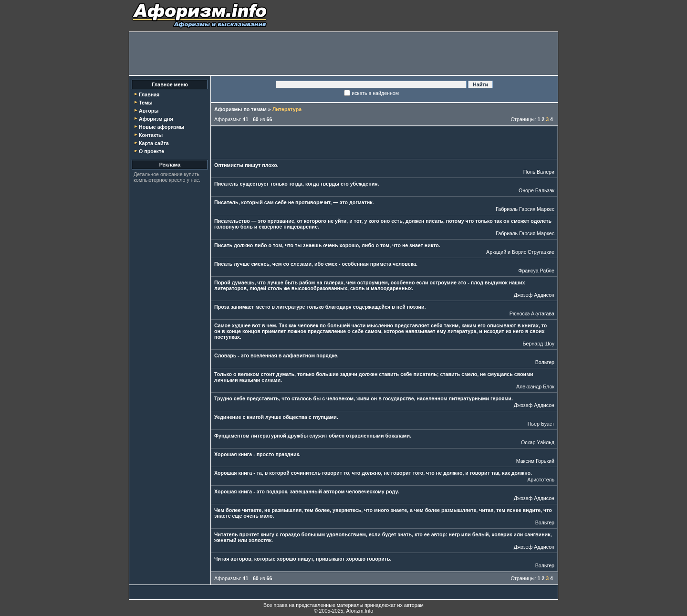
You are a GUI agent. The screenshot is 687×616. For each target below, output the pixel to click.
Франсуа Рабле (536, 271)
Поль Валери (539, 172)
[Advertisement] (343, 53)
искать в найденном (375, 93)
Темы (146, 103)
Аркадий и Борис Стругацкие (520, 252)
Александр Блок (535, 386)
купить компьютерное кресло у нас (167, 177)
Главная (149, 94)
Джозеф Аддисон (534, 295)
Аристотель (541, 480)
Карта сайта (154, 143)
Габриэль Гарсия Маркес (525, 209)
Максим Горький (535, 461)
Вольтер (545, 362)
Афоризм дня (156, 119)
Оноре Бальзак (536, 190)
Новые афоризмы (161, 127)
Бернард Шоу (539, 344)
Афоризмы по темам (240, 109)
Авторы (149, 111)
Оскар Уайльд (538, 442)
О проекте (151, 151)
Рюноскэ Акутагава (532, 313)
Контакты (151, 135)
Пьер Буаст (541, 424)
